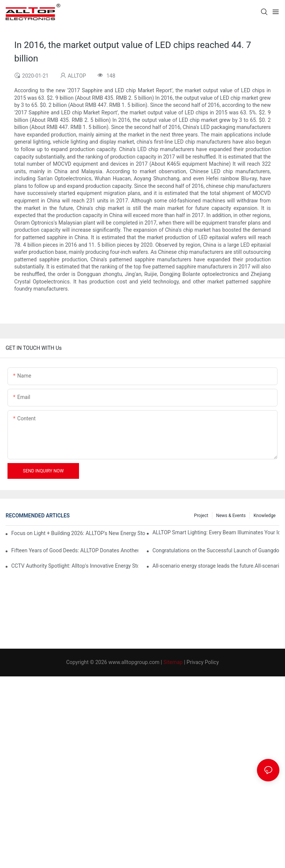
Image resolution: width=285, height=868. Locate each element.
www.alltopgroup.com (134, 662)
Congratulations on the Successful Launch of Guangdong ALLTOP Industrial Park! (216, 550)
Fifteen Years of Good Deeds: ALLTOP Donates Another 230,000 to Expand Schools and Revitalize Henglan (75, 550)
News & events (231, 516)
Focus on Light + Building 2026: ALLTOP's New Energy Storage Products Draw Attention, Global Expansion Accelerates (78, 533)
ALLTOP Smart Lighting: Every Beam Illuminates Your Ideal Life (216, 532)
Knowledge (265, 516)
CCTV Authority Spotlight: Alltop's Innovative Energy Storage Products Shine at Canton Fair (75, 566)
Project (201, 516)
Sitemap (173, 662)
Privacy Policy (203, 662)
